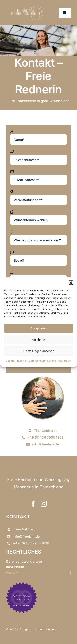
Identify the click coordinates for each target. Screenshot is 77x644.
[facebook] (33, 504)
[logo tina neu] (27, 4)
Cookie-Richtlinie (16, 361)
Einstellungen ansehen (39, 351)
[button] (71, 283)
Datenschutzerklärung (42, 361)
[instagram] (44, 504)
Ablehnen (38, 340)
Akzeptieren (38, 328)
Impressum (65, 361)
